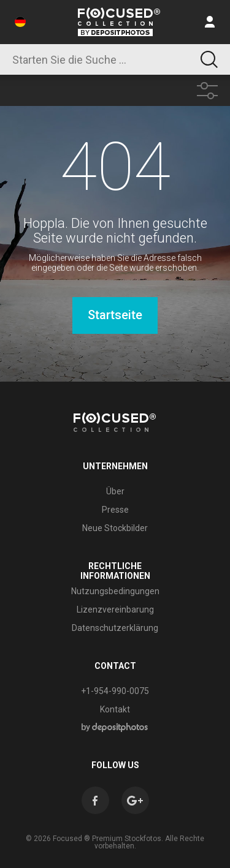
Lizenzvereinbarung (115, 609)
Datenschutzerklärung (115, 628)
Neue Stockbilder (115, 528)
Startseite (115, 315)
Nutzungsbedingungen (115, 591)
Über (115, 491)
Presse (115, 510)
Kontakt (115, 709)
